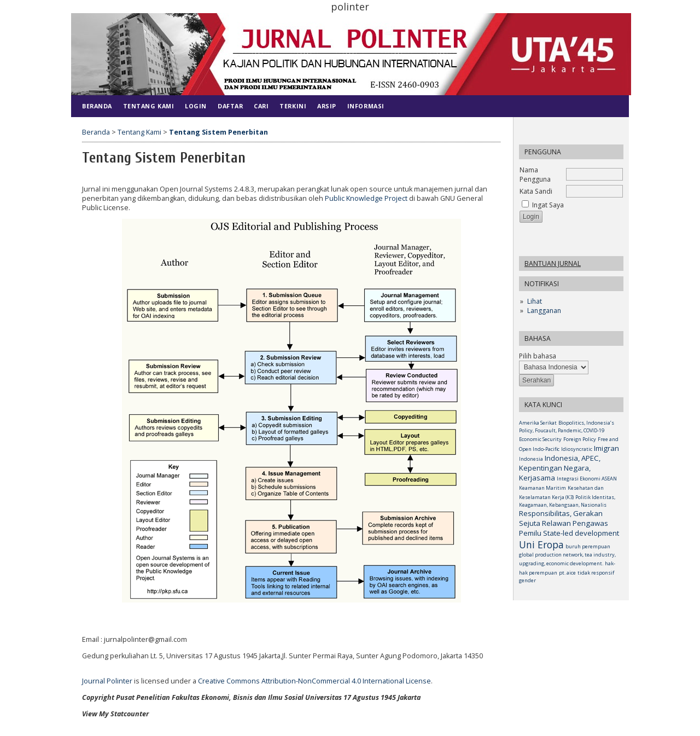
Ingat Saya (548, 205)
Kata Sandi (536, 191)
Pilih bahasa (538, 356)
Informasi (366, 106)
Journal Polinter (107, 681)
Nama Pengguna (535, 175)
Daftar (230, 106)
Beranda (97, 106)
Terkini (293, 106)
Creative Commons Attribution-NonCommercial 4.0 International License (314, 681)
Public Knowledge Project (366, 198)
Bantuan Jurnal (553, 263)
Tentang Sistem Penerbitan (218, 132)
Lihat (535, 301)
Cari (261, 106)
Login (196, 106)
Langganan (544, 311)
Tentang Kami (148, 106)
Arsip (327, 106)
